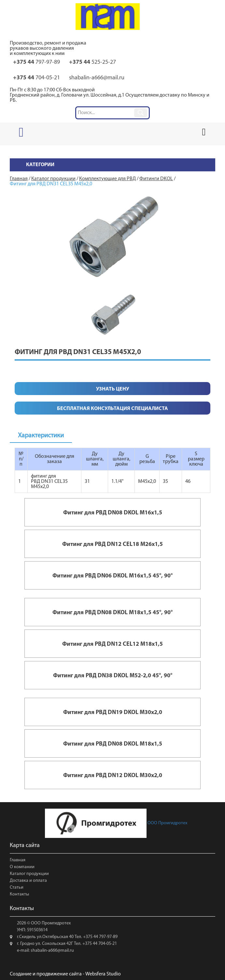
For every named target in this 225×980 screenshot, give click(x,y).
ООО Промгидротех (116, 823)
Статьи (17, 887)
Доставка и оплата (28, 881)
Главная (18, 860)
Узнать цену (112, 389)
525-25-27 (92, 62)
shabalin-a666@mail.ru (97, 78)
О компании (22, 867)
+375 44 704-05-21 (99, 944)
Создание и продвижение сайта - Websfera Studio (65, 974)
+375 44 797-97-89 (100, 937)
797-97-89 (36, 62)
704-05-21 (36, 78)
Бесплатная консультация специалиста (112, 409)
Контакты (19, 894)
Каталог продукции (29, 874)
